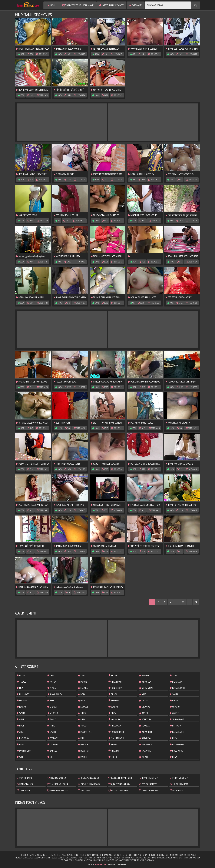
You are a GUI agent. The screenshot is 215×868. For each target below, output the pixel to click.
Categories (136, 5)
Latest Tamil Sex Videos (112, 5)
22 (183, 602)
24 (196, 602)
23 (189, 602)
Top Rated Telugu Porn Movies (78, 5)
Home (52, 5)
